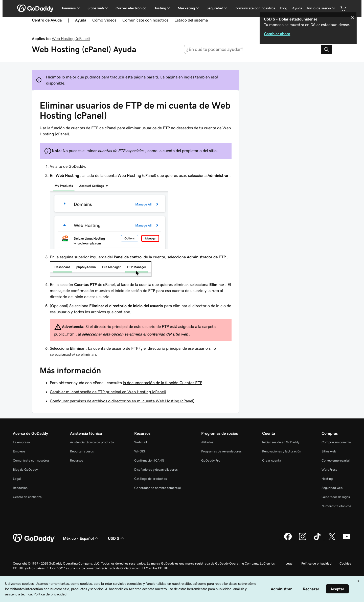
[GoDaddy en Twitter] (332, 539)
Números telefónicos (336, 506)
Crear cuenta (272, 460)
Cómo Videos (104, 20)
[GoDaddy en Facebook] (288, 539)
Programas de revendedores (221, 451)
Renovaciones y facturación (282, 451)
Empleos (19, 451)
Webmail (141, 442)
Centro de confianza (27, 497)
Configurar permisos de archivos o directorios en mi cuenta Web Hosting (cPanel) (122, 401)
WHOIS (140, 451)
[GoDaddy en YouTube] (347, 539)
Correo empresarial (336, 460)
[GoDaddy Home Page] (34, 538)
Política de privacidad (316, 563)
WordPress (329, 470)
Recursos (77, 460)
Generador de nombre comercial (157, 488)
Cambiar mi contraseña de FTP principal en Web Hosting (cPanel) (108, 392)
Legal (17, 479)
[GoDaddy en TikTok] (317, 539)
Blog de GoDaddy (25, 470)
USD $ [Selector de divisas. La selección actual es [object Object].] (117, 538)
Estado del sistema (191, 20)
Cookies (345, 563)
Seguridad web (332, 488)
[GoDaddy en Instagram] (303, 539)
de (65, 166)
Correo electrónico (131, 8)
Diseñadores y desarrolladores (156, 470)
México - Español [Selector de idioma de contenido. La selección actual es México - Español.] (81, 538)
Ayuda (297, 8)
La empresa (21, 442)
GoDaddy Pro (211, 460)
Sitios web (329, 451)
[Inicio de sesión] (322, 8)
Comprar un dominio (336, 442)
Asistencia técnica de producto (92, 442)
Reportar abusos (82, 451)
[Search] (327, 49)
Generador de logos (336, 497)
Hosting (327, 479)
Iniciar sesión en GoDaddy (281, 442)
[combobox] (253, 49)
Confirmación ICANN (149, 460)
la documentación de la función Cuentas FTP (163, 383)
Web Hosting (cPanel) (71, 38)
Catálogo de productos (151, 479)
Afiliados (207, 442)
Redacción (20, 488)
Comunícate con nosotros (255, 8)
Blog (284, 8)
